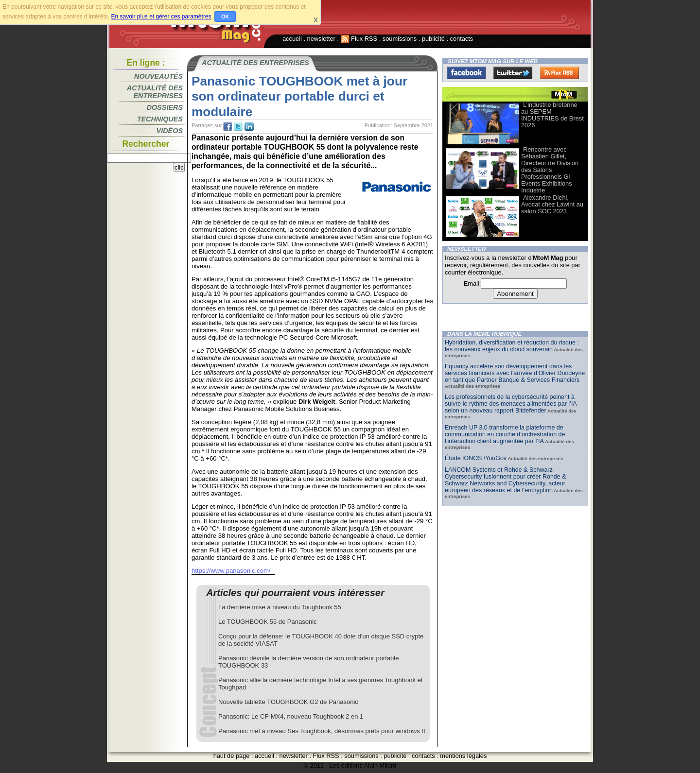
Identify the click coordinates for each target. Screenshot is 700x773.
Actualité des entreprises (155, 92)
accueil (292, 39)
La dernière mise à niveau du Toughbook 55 (280, 607)
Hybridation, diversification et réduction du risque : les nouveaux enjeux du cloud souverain (512, 346)
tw (238, 127)
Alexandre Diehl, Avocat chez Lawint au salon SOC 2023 (552, 204)
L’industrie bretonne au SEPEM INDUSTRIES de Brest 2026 (552, 115)
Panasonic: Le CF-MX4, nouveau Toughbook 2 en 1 (291, 716)
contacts (462, 39)
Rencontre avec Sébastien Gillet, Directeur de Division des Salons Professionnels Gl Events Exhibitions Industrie (550, 170)
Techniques (160, 119)
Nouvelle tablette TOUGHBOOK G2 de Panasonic (288, 702)
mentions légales (463, 756)
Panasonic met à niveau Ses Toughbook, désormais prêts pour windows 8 (322, 731)
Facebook (466, 73)
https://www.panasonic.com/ (231, 571)
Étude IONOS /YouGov (476, 458)
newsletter (321, 39)
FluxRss (560, 73)
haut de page (232, 756)
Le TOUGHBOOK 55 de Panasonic (268, 622)
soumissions (400, 39)
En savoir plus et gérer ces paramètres (161, 17)
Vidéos (170, 131)
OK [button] (225, 17)
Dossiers (165, 107)
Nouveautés (158, 76)
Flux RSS (359, 39)
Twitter (513, 73)
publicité (433, 39)
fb (227, 127)
